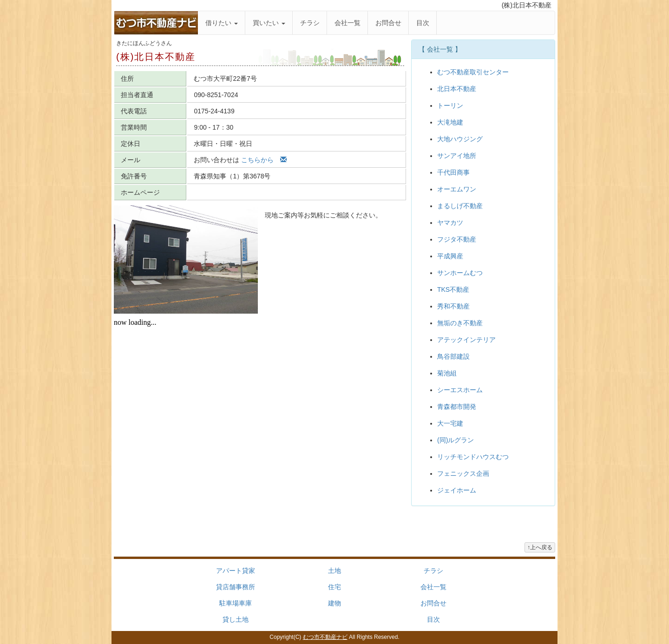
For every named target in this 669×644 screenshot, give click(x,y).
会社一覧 (348, 23)
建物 (334, 603)
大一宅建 (450, 423)
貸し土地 (236, 619)
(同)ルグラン (456, 440)
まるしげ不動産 (460, 206)
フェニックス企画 (463, 473)
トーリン (450, 105)
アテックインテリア (466, 340)
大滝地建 (450, 122)
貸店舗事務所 (236, 587)
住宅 (334, 587)
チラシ (310, 23)
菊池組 (447, 373)
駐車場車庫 (236, 603)
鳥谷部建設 (453, 356)
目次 (423, 23)
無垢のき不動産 (460, 323)
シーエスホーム (460, 390)
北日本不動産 (457, 89)
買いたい (269, 23)
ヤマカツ (450, 223)
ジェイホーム (457, 490)
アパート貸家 (236, 571)
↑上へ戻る (540, 547)
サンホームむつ (460, 273)
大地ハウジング (460, 139)
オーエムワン (457, 189)
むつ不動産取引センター (473, 72)
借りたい (222, 23)
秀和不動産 (453, 306)
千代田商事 (453, 172)
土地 (334, 571)
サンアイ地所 (457, 156)
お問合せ (388, 23)
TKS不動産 (453, 289)
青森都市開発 (457, 407)
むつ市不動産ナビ (325, 637)
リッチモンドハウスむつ (473, 457)
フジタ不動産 (457, 239)
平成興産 (450, 256)
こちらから (264, 160)
